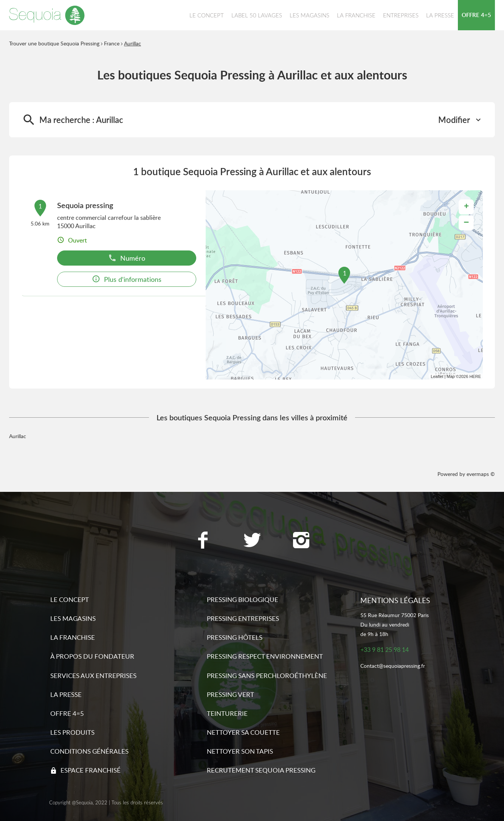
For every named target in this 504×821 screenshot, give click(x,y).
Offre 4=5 (67, 713)
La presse (66, 694)
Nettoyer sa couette (243, 732)
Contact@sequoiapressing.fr (393, 666)
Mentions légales (395, 600)
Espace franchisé (91, 770)
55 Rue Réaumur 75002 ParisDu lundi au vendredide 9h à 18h (395, 624)
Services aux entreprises (93, 676)
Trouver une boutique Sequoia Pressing (54, 43)
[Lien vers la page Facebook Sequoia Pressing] (203, 541)
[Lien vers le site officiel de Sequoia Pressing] (47, 15)
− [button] (466, 223)
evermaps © (481, 474)
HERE (475, 376)
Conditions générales (89, 751)
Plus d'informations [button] (127, 279)
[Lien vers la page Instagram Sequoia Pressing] (301, 541)
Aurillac (133, 43)
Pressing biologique (243, 599)
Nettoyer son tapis (240, 751)
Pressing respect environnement (265, 656)
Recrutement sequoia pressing (261, 770)
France (112, 43)
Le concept (70, 599)
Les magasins (73, 618)
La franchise (73, 637)
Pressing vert (230, 694)
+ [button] (466, 207)
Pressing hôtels (235, 637)
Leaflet (437, 376)
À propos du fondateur (92, 656)
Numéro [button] (127, 258)
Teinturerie (227, 713)
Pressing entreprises (243, 618)
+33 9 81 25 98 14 (385, 650)
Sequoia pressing (85, 205)
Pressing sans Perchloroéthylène (267, 676)
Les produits (72, 732)
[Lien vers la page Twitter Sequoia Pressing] (252, 541)
